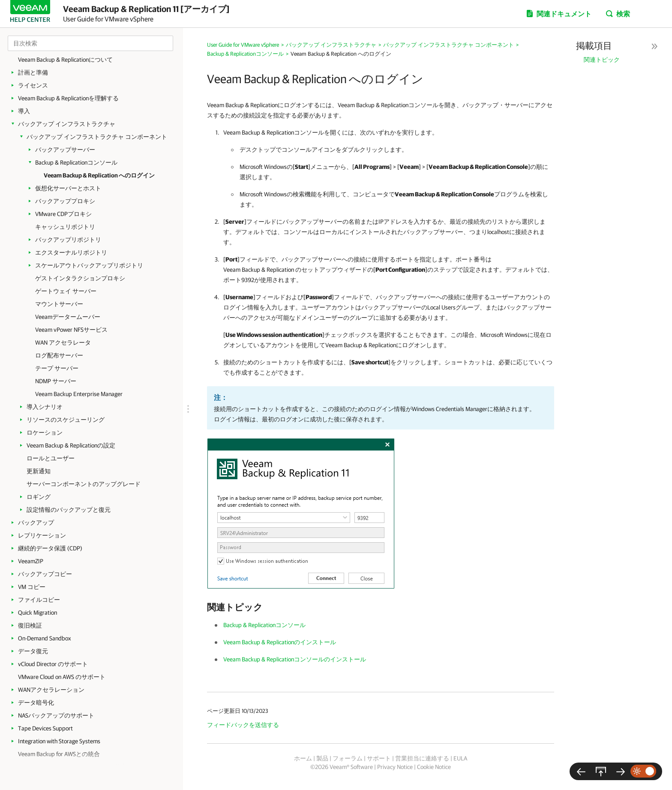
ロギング (39, 497)
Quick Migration (37, 613)
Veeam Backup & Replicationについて (65, 60)
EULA (460, 758)
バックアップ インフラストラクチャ (67, 124)
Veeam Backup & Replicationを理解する (68, 98)
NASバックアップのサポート (56, 715)
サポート (379, 758)
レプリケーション (42, 535)
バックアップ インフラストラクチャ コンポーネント (97, 137)
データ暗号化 (36, 703)
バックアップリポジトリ (68, 240)
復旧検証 (30, 625)
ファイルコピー (39, 600)
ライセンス (33, 85)
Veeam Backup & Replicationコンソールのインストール (295, 659)
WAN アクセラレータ (63, 342)
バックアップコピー (45, 574)
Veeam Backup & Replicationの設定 (71, 445)
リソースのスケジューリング (66, 420)
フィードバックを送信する (243, 725)
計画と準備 (33, 72)
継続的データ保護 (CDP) (50, 548)
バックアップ (36, 523)
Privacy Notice (395, 767)
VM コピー (32, 587)
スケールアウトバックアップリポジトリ (89, 265)
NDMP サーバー (56, 381)
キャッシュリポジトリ (65, 227)
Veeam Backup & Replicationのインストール (280, 642)
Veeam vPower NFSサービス (71, 330)
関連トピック (602, 60)
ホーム (303, 758)
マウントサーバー (59, 304)
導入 (24, 111)
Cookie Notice (434, 767)
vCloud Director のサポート (53, 664)
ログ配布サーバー (59, 355)
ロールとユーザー (51, 458)
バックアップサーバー (65, 150)
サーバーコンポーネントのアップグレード (84, 484)
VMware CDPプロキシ (63, 214)
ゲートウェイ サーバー (66, 291)
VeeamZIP (31, 561)
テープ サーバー (57, 368)
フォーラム (348, 758)
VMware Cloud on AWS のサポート (62, 677)
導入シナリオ (45, 407)
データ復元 (33, 651)
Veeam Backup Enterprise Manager (79, 394)
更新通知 (39, 471)
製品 (322, 758)
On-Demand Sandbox (45, 638)
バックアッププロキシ (65, 201)
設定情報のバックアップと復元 (69, 510)
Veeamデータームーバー (68, 317)
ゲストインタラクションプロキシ (80, 278)
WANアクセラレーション (51, 690)
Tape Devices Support (45, 728)
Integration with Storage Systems (59, 741)
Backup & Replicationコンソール (76, 162)
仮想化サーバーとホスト (68, 188)
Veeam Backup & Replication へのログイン (99, 175)
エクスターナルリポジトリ (71, 252)
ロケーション (45, 433)
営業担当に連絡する (422, 758)
